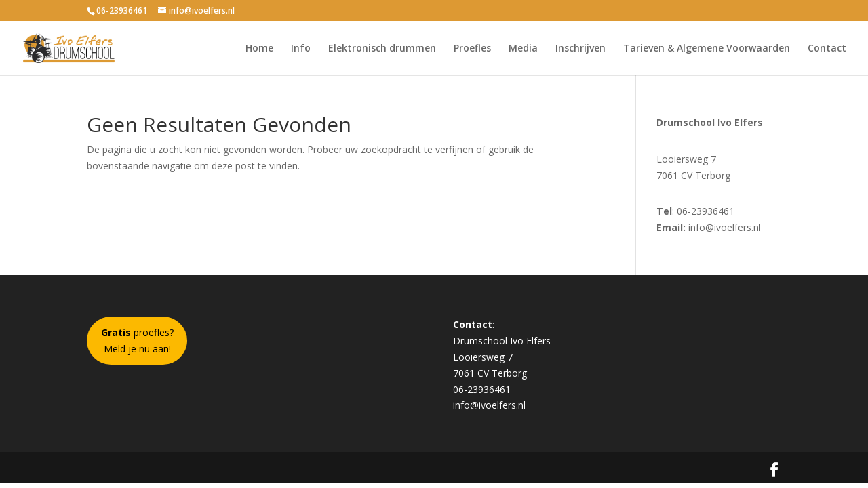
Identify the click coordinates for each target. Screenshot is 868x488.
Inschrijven (580, 49)
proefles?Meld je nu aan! (137, 341)
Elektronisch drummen (382, 49)
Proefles (472, 49)
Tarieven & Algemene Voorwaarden (707, 49)
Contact (827, 49)
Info (301, 49)
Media (523, 49)
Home (259, 49)
